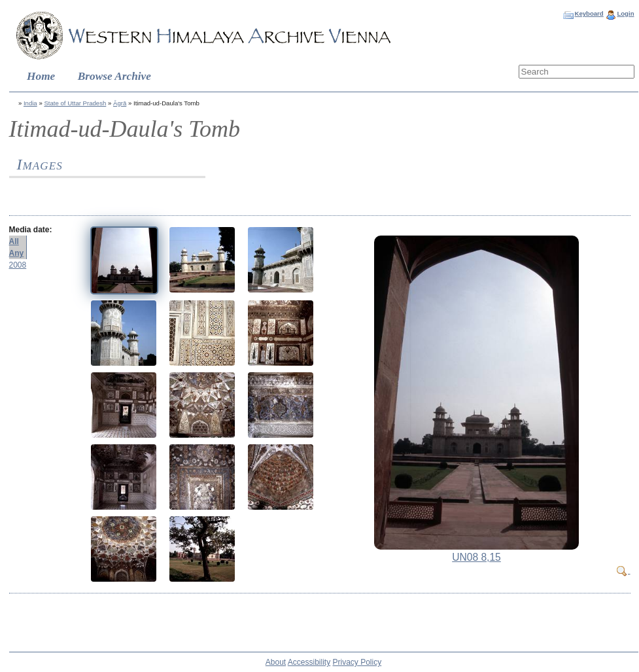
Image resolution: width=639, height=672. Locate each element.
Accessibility (309, 662)
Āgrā (120, 103)
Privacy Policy (357, 662)
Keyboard (589, 13)
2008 (18, 265)
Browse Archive (114, 76)
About (276, 662)
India (30, 103)
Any (17, 253)
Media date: (31, 230)
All (14, 241)
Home (41, 76)
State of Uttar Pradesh (75, 103)
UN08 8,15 (476, 557)
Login (625, 13)
